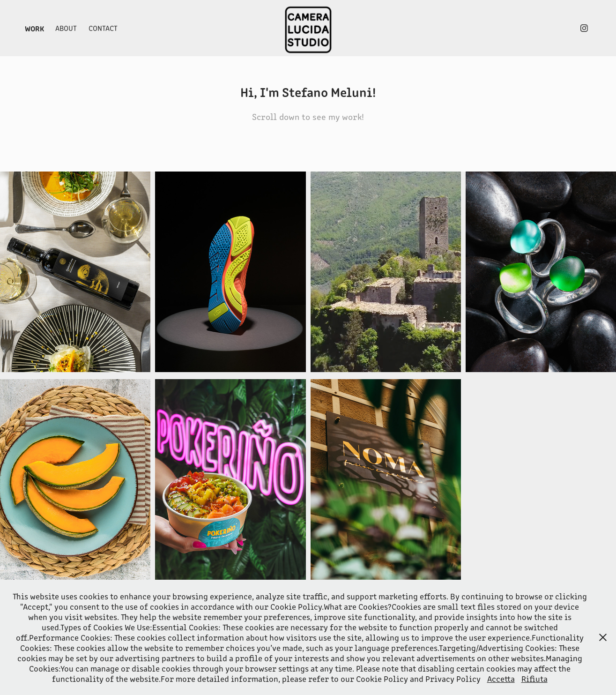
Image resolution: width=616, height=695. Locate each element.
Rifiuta (534, 679)
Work (34, 28)
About (66, 28)
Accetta (501, 679)
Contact (103, 28)
